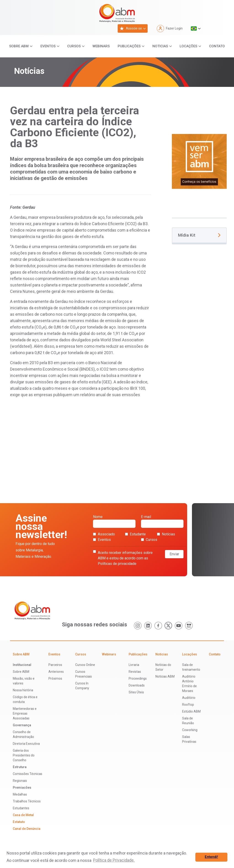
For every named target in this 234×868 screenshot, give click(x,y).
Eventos (48, 46)
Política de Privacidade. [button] (114, 860)
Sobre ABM (19, 46)
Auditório (189, 698)
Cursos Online (85, 665)
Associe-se (131, 28)
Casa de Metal (23, 815)
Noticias (160, 46)
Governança (22, 725)
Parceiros (55, 665)
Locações (188, 46)
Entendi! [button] (211, 857)
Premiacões (22, 788)
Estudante (135, 534)
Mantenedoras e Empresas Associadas (25, 713)
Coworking (190, 730)
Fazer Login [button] (170, 29)
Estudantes (21, 808)
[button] (196, 29)
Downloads (137, 685)
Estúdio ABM (191, 711)
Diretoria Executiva (26, 744)
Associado (104, 534)
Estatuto (19, 822)
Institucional (22, 665)
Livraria (134, 665)
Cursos (74, 46)
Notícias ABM (165, 676)
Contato (217, 46)
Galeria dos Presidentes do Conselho (24, 755)
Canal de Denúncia (27, 829)
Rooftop (188, 705)
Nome (114, 521)
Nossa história (23, 690)
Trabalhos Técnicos (27, 801)
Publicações (129, 46)
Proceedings (138, 678)
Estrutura (20, 767)
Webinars (101, 46)
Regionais (20, 781)
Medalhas (20, 794)
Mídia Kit (199, 235)
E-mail (162, 521)
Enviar (174, 554)
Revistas (135, 672)
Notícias (166, 534)
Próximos (55, 678)
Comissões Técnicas (28, 774)
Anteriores (56, 672)
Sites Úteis (136, 692)
